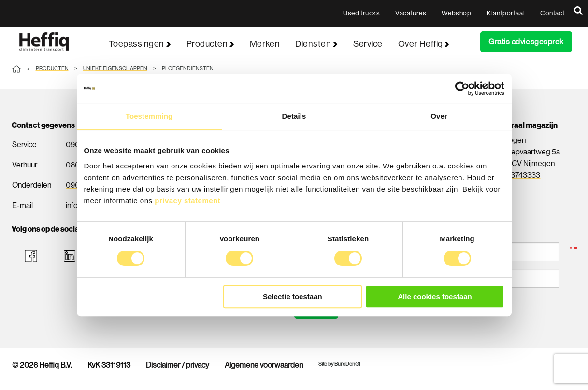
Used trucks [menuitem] (361, 13)
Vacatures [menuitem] (411, 13)
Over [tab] (439, 116)
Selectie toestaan (293, 297)
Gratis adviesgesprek (526, 42)
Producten (210, 44)
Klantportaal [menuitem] (506, 13)
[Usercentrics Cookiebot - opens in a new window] (462, 88)
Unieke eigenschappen (115, 68)
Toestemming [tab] (149, 116)
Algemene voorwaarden (264, 365)
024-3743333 (517, 175)
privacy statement (187, 201)
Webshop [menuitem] (456, 13)
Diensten (316, 44)
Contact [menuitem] (552, 13)
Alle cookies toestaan (435, 297)
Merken (265, 44)
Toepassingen (140, 44)
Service (368, 44)
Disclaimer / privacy (178, 365)
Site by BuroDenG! (339, 364)
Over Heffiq (424, 44)
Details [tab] (294, 116)
